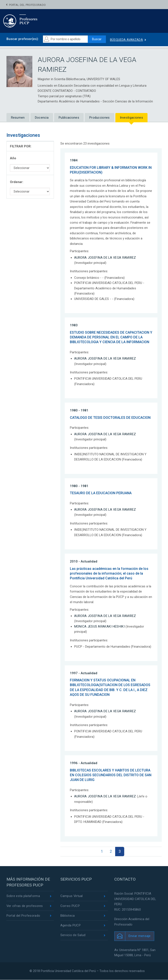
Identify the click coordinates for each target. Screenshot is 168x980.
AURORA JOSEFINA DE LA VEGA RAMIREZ (105, 258)
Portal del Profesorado (27, 5)
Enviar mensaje (140, 936)
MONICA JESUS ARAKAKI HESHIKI (99, 626)
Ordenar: (17, 182)
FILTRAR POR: (21, 146)
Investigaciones (132, 118)
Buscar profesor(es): (23, 39)
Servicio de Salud (73, 935)
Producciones (100, 118)
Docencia (42, 118)
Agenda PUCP (71, 926)
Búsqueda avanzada (127, 40)
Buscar (97, 39)
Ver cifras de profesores (25, 906)
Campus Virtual (72, 896)
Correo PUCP (70, 906)
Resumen (18, 118)
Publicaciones (69, 118)
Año (13, 158)
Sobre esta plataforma (23, 896)
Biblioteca (68, 916)
